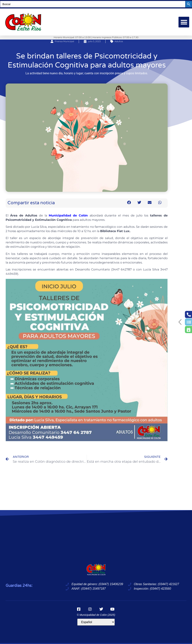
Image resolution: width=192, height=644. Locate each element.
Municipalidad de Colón (68, 215)
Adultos (119, 41)
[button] (184, 22)
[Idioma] (96, 622)
